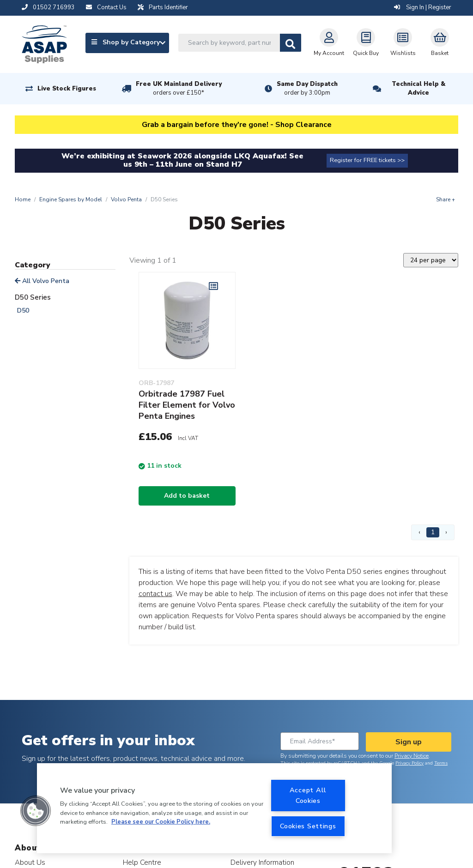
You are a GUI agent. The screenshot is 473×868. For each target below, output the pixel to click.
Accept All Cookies (308, 795)
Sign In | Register (423, 7)
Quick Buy (366, 42)
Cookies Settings (308, 826)
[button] (36, 811)
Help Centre (142, 862)
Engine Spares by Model (71, 199)
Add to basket (187, 496)
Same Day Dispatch (307, 89)
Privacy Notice (412, 756)
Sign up (409, 742)
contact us (155, 594)
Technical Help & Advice (418, 88)
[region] (214, 808)
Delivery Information (262, 862)
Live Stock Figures (67, 89)
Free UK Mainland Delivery (179, 89)
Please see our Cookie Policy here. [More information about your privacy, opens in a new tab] (161, 822)
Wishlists (403, 42)
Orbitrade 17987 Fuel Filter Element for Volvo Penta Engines (187, 405)
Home (23, 199)
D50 (23, 310)
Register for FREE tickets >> (367, 160)
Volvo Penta (126, 199)
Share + (446, 199)
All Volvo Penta (42, 281)
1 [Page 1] (433, 532)
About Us (30, 862)
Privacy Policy (409, 763)
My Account (329, 42)
